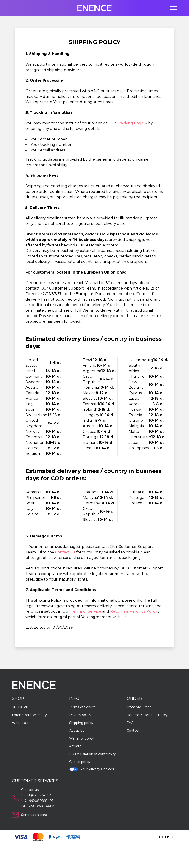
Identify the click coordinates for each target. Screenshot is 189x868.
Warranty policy (82, 738)
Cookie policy (80, 762)
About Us (77, 731)
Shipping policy (81, 723)
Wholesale (20, 723)
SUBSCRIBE (22, 707)
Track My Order (139, 707)
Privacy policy (80, 715)
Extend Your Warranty (29, 715)
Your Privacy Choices (92, 769)
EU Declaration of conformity (93, 754)
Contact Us (66, 552)
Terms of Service (86, 611)
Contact (133, 731)
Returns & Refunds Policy (134, 611)
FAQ (130, 723)
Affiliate (75, 746)
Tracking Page (131, 123)
